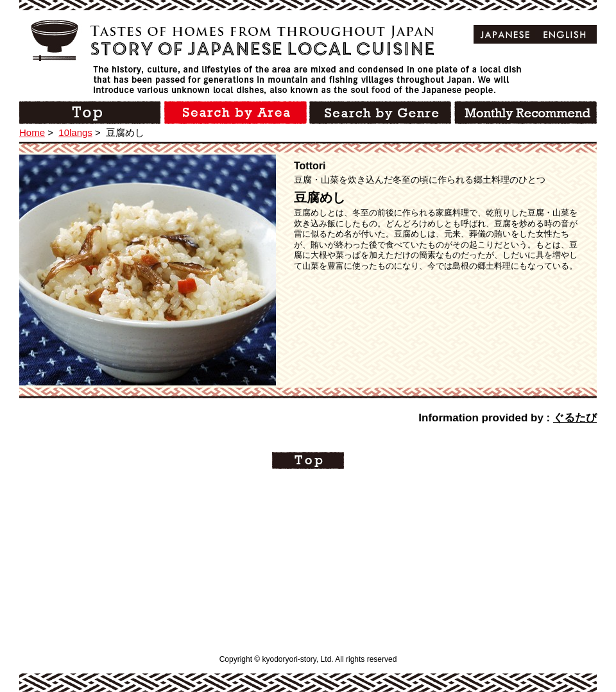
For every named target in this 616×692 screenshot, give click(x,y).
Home (32, 132)
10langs (75, 132)
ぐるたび (575, 418)
